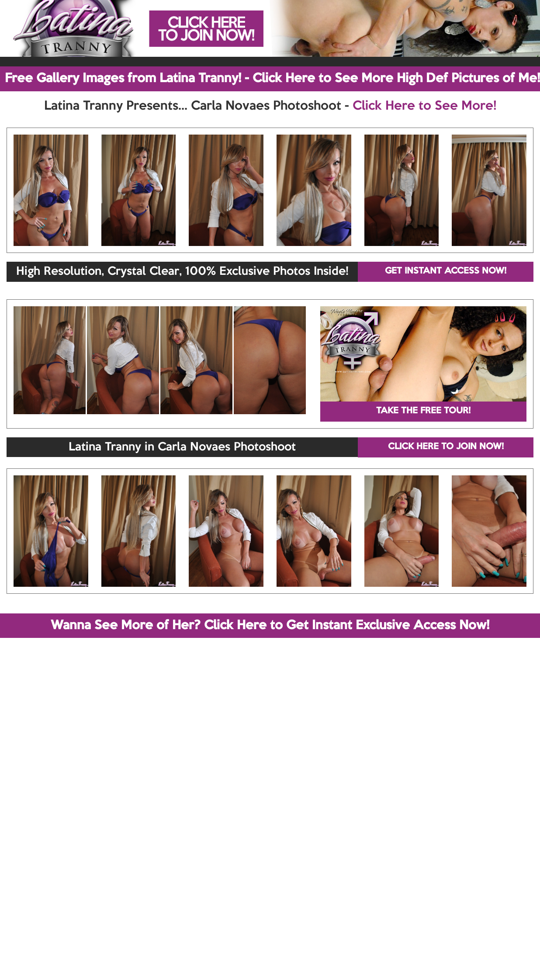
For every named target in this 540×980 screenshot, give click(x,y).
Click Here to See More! (424, 106)
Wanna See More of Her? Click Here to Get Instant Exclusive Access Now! (270, 626)
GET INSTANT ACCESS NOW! (446, 271)
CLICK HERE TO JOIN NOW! (446, 447)
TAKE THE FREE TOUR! (423, 411)
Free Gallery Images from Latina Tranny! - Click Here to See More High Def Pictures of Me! (272, 79)
